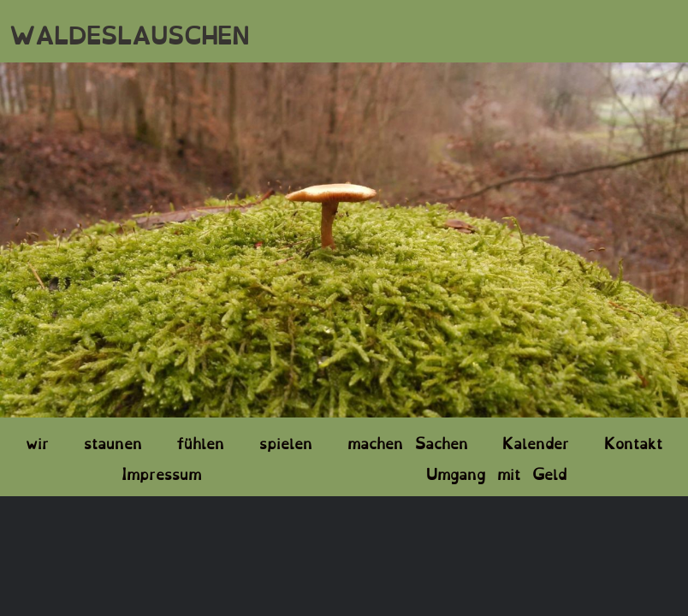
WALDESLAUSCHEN (129, 33)
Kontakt (633, 441)
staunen (113, 441)
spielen (286, 441)
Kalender (536, 441)
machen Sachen (408, 441)
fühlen (200, 441)
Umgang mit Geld (496, 472)
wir (37, 441)
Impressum (161, 472)
